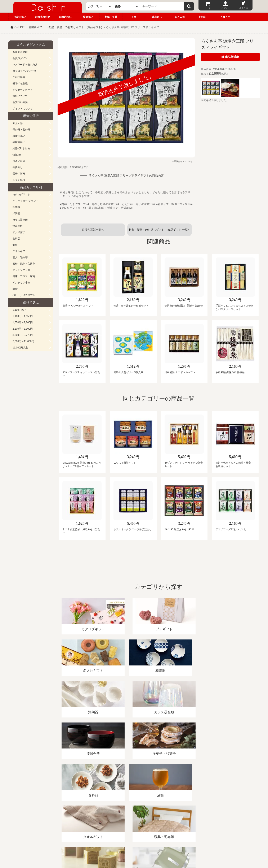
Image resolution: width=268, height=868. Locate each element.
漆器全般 (18, 226)
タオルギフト (20, 251)
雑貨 (15, 289)
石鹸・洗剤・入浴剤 (24, 264)
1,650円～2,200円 (23, 322)
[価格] (126, 6)
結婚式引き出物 (21, 148)
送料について (20, 96)
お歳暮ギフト (37, 27)
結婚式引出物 (43, 17)
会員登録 (244, 8)
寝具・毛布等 (20, 257)
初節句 (202, 17)
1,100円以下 (19, 310)
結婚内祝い (65, 17)
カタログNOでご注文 (24, 71)
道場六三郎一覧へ (93, 230)
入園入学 (225, 17)
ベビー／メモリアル (24, 295)
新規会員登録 (20, 52)
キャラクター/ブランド (25, 201)
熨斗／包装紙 (20, 83)
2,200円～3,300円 (23, 329)
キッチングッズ (21, 270)
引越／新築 (19, 161)
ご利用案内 (19, 77)
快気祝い (88, 17)
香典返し (157, 17)
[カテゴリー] (99, 6)
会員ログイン (20, 58)
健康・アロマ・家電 (24, 276)
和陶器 (16, 207)
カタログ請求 (160, 820)
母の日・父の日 (21, 130)
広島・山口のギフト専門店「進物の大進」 (134, 842)
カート (207, 8)
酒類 (15, 245)
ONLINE (19, 27)
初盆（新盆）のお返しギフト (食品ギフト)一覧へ (160, 230)
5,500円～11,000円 (23, 341)
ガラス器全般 (20, 220)
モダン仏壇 (19, 180)
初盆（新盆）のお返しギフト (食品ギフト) (75, 27)
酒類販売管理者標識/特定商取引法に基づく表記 (83, 820)
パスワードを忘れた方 (25, 65)
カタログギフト (21, 195)
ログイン (225, 8)
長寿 (134, 17)
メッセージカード (23, 90)
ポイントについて (23, 109)
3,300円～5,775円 (23, 335)
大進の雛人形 (134, 847)
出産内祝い (20, 17)
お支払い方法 (20, 102)
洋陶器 (16, 213)
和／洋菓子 (19, 232)
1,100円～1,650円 (23, 316)
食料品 (16, 239)
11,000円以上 (20, 348)
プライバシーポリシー (132, 820)
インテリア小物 (21, 283)
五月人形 (180, 17)
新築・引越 (111, 17)
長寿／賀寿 (19, 174)
